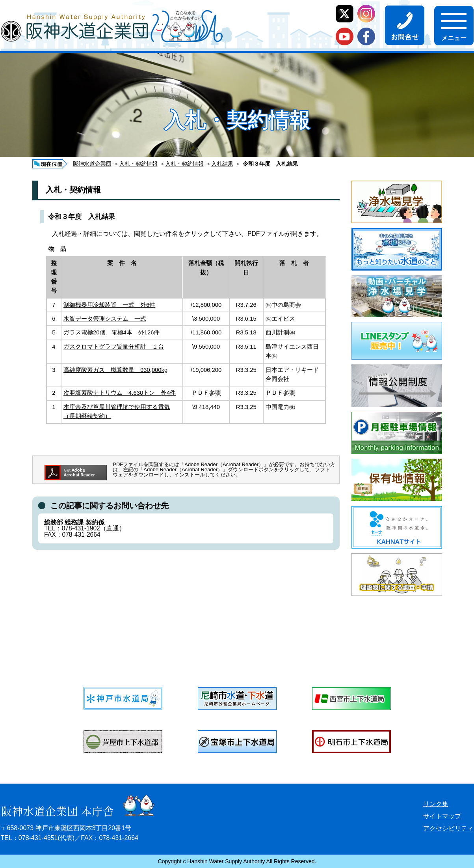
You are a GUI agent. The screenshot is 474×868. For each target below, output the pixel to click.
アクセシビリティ (448, 828)
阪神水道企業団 (92, 164)
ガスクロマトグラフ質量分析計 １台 (114, 347)
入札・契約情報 (138, 164)
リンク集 (436, 804)
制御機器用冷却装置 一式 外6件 (109, 305)
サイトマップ (442, 816)
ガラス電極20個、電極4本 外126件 (112, 332)
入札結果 (222, 164)
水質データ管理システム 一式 (105, 319)
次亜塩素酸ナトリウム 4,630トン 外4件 (120, 393)
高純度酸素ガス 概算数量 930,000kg (115, 370)
